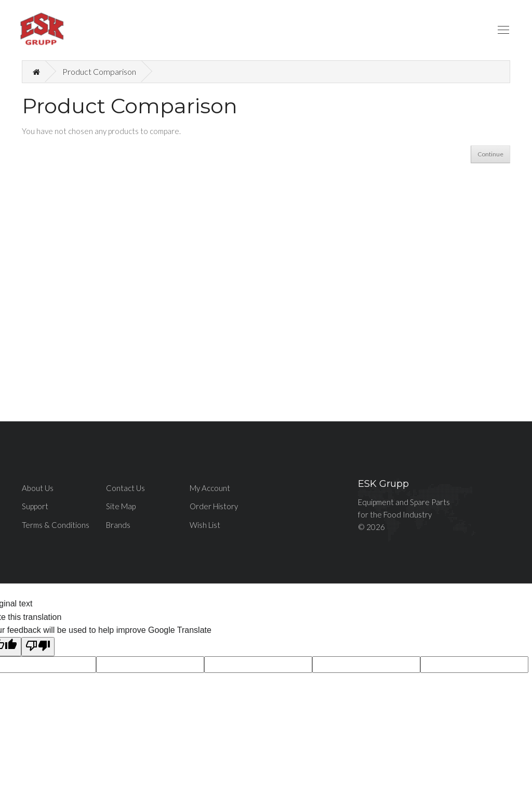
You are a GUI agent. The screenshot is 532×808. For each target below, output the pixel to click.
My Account (210, 488)
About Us (38, 488)
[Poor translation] (38, 647)
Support (35, 506)
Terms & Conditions (56, 525)
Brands (118, 525)
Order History (214, 506)
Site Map (121, 506)
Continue (490, 154)
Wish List (205, 525)
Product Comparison (99, 71)
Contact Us (125, 488)
